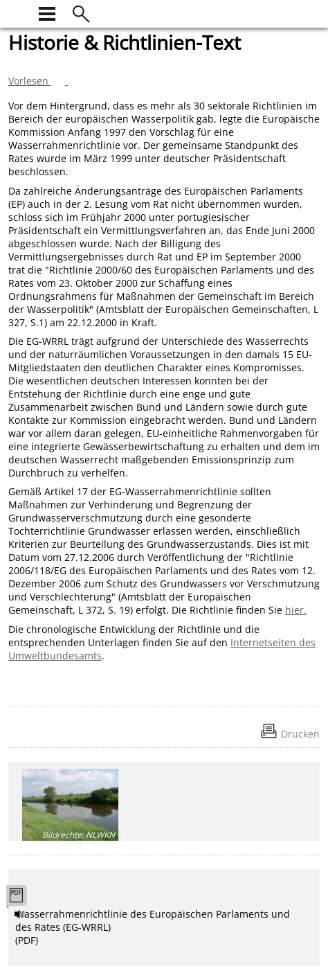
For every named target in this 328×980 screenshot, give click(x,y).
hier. (296, 610)
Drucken (300, 734)
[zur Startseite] (17, 12)
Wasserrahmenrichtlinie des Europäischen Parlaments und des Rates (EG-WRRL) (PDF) (153, 927)
